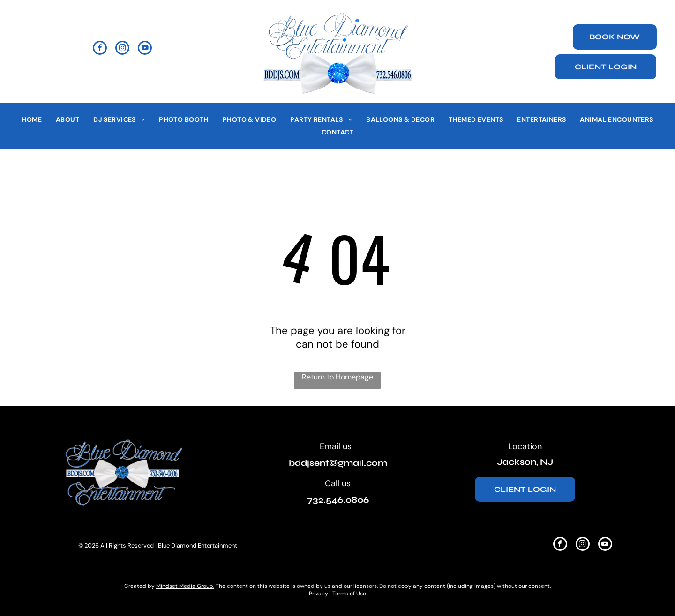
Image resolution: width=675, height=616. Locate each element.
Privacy (319, 594)
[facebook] (100, 49)
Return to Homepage (337, 377)
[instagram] (122, 49)
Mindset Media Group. (185, 586)
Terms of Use (349, 594)
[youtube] (145, 49)
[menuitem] (32, 119)
